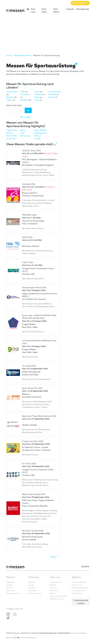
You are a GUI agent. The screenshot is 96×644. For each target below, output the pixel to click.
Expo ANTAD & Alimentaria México (40, 133)
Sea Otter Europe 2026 (33, 531)
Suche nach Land (14, 105)
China (37, 92)
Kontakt (54, 591)
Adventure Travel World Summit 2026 (39, 416)
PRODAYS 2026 (29, 215)
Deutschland (12, 92)
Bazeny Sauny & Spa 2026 (34, 494)
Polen (37, 97)
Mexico (52, 97)
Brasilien (24, 100)
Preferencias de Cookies (81, 602)
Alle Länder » (26, 117)
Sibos (23, 130)
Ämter (53, 593)
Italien (9, 100)
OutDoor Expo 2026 (31, 151)
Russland (38, 95)
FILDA (37, 139)
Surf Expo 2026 (29, 464)
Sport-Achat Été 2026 (32, 388)
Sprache (85, 567)
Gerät (53, 588)
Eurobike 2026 (29, 184)
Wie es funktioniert (59, 596)
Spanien (10, 97)
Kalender (70, 9)
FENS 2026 (27, 237)
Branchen (11, 591)
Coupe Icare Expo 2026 (33, 441)
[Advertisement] (48, 35)
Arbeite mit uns (57, 599)
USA (22, 92)
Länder (10, 585)
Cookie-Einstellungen (79, 633)
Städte (10, 588)
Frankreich (25, 95)
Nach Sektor (56, 11)
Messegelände (83, 9)
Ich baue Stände (79, 582)
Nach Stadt (44, 11)
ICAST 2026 (28, 263)
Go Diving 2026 (29, 366)
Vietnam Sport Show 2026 (34, 288)
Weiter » (54, 557)
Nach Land (33, 11)
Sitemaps (34, 577)
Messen (11, 577)
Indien (37, 100)
